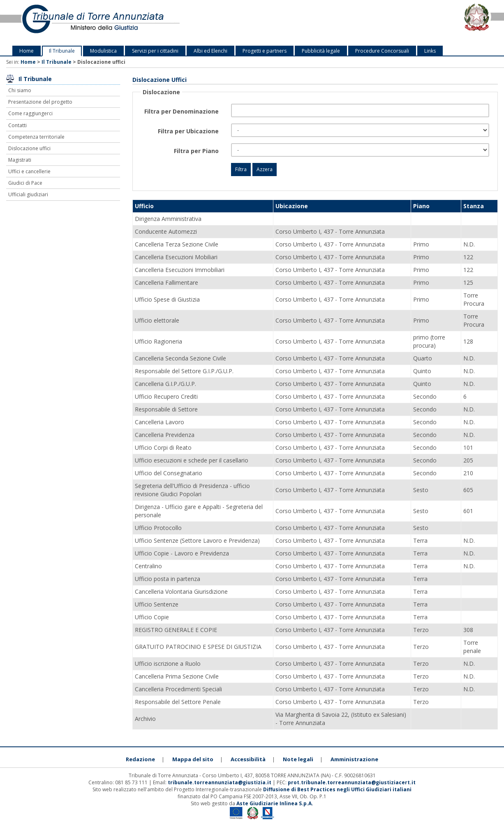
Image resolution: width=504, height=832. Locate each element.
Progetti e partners (265, 51)
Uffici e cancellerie (29, 171)
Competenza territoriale (36, 137)
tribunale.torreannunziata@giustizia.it (220, 782)
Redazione (140, 759)
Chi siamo (20, 90)
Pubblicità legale (321, 51)
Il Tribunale (62, 51)
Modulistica (103, 51)
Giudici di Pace (25, 183)
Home (27, 51)
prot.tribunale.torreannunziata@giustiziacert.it (352, 782)
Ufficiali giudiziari (28, 194)
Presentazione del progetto (40, 102)
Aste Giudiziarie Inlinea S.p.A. (275, 803)
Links (430, 51)
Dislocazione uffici (29, 148)
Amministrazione (354, 759)
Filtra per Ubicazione (188, 131)
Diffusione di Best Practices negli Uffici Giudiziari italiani (337, 789)
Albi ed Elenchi (210, 51)
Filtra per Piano (196, 151)
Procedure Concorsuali (382, 51)
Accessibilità (248, 759)
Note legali (298, 759)
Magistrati (20, 160)
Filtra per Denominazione (181, 111)
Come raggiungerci (30, 113)
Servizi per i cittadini (155, 51)
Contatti (17, 125)
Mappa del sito (193, 759)
